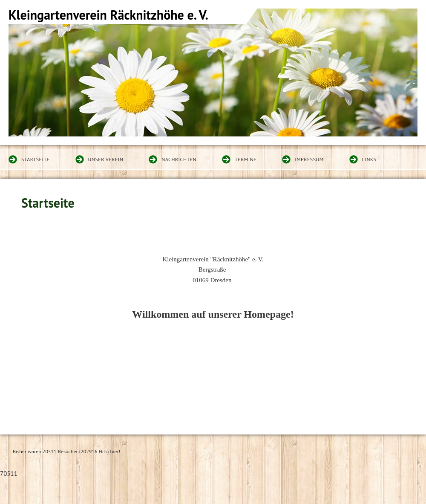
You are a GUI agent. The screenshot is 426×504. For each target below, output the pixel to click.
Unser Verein (106, 159)
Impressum (309, 159)
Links (369, 159)
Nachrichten (179, 159)
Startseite (36, 159)
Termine (246, 159)
